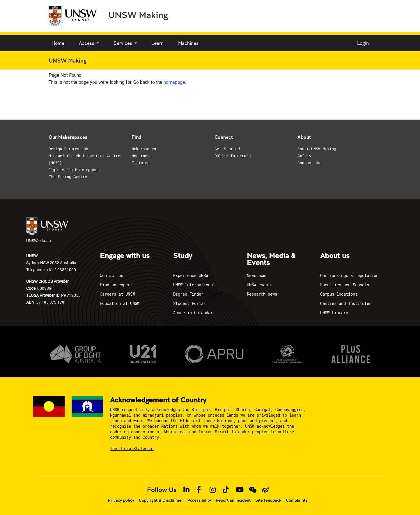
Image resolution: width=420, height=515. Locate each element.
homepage (174, 82)
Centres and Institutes (346, 303)
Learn (157, 43)
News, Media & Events (271, 260)
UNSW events (260, 285)
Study (183, 256)
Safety (304, 156)
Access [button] (87, 43)
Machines (188, 43)
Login (363, 43)
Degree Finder (188, 294)
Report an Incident (233, 500)
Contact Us (309, 163)
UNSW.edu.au (47, 230)
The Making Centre (68, 177)
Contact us (111, 275)
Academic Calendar (193, 313)
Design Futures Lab (68, 149)
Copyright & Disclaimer (161, 500)
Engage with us (125, 256)
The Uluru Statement (132, 449)
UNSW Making (138, 15)
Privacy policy (121, 500)
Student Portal (189, 303)
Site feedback (268, 500)
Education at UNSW (120, 303)
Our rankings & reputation (349, 275)
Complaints (297, 500)
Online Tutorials (233, 156)
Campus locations (339, 294)
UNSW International (194, 285)
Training (141, 163)
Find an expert (116, 285)
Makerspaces (144, 149)
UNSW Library (334, 313)
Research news (262, 294)
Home (58, 43)
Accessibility (199, 500)
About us (335, 256)
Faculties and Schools (345, 285)
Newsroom (256, 275)
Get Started (227, 149)
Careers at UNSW (117, 294)
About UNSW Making (317, 149)
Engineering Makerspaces (74, 170)
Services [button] (123, 43)
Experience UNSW (191, 275)
